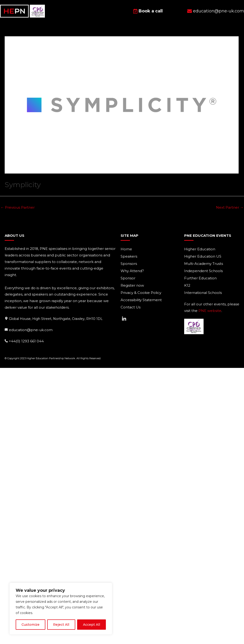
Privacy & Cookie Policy (141, 293)
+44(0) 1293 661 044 (26, 341)
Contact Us (131, 307)
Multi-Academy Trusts (204, 264)
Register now (132, 285)
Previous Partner (18, 207)
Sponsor (128, 278)
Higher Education (200, 249)
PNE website (210, 311)
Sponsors (129, 264)
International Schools (203, 293)
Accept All (91, 625)
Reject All (61, 625)
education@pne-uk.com (31, 330)
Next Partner (230, 207)
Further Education (200, 278)
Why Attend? (132, 271)
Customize (30, 625)
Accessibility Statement (141, 300)
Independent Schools (203, 271)
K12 (187, 285)
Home (126, 249)
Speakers (129, 256)
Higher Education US (203, 256)
